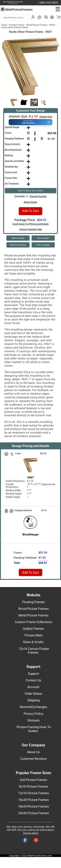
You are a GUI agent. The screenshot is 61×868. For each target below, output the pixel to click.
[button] (31, 122)
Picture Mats (33, 635)
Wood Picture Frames (37, 25)
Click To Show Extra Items (31, 191)
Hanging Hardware (14, 139)
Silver (52, 25)
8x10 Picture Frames (33, 786)
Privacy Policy (33, 714)
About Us (33, 752)
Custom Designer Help (31, 229)
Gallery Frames (33, 629)
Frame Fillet (11, 178)
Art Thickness (12, 184)
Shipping (33, 700)
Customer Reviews (33, 759)
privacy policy (31, 833)
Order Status (33, 694)
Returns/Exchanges (33, 707)
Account (33, 687)
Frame (8, 133)
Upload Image (12, 127)
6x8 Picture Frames (33, 780)
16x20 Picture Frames (33, 800)
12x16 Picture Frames (33, 793)
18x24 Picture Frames (33, 806)
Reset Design (31, 202)
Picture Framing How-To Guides (34, 729)
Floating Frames (33, 602)
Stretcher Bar (11, 167)
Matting (9, 155)
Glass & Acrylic (12, 144)
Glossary (33, 720)
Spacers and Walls (14, 161)
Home (4, 25)
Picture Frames (17, 25)
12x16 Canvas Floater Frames (34, 651)
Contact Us (33, 680)
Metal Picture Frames (33, 615)
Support (33, 674)
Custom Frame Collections (33, 622)
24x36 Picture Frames (33, 813)
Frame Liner (11, 172)
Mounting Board (13, 150)
